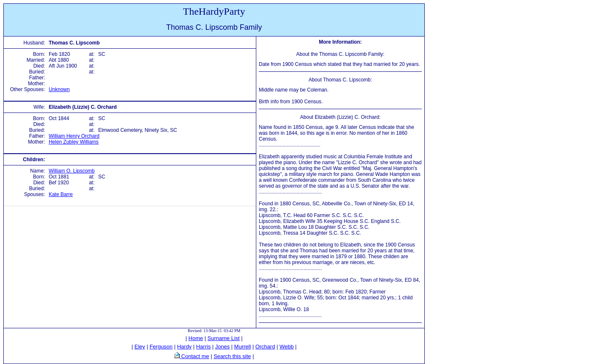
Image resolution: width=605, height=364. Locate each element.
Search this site (232, 356)
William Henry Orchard (74, 136)
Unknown (59, 89)
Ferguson (161, 347)
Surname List (224, 338)
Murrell (242, 347)
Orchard (265, 347)
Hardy (184, 347)
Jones (222, 347)
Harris (204, 347)
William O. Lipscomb (72, 171)
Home (196, 338)
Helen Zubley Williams (74, 142)
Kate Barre (61, 194)
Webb (287, 347)
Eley (140, 347)
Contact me (195, 356)
